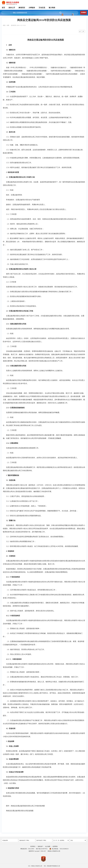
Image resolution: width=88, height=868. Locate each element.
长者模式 (84, 12)
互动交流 (42, 8)
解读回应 (22, 8)
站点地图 (48, 846)
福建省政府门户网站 (24, 840)
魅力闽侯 (52, 8)
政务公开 (12, 8)
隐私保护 (40, 846)
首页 (3, 8)
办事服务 (32, 8)
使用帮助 (55, 846)
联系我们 (33, 846)
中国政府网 (5, 840)
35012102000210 (64, 849)
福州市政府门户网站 (41, 840)
